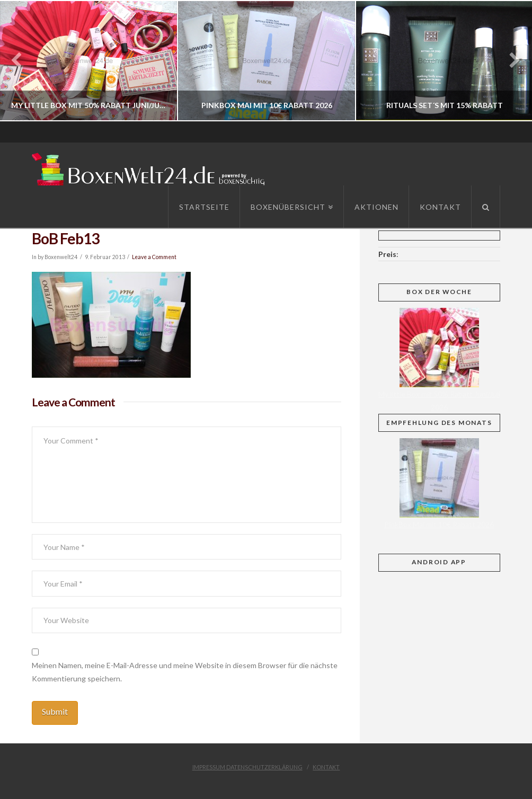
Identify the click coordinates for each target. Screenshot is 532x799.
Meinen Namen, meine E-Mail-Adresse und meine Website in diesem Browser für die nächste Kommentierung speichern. (185, 672)
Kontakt (326, 767)
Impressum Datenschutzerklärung (247, 767)
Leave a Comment (154, 257)
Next (509, 61)
